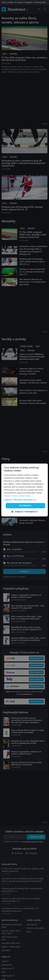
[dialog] (24, 490)
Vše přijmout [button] (25, 506)
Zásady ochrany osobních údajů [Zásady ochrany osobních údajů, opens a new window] (17, 496)
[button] (24, 500)
